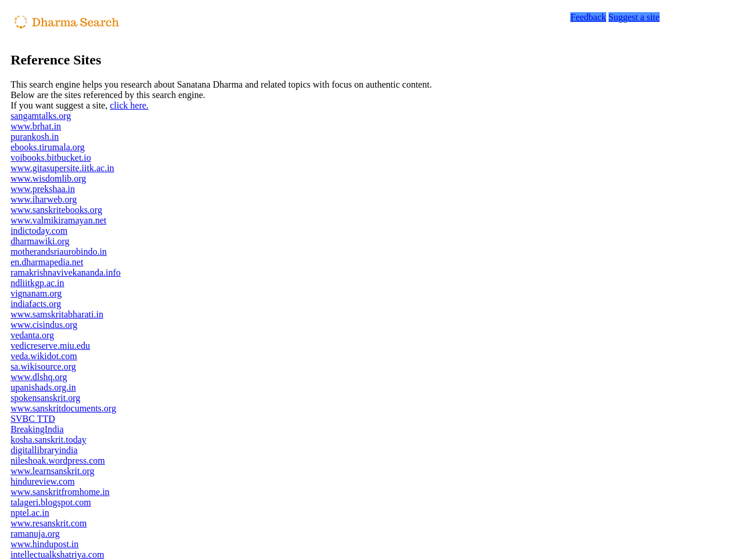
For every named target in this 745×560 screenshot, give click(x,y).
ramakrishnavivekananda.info (66, 272)
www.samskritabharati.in (57, 314)
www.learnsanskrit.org (52, 471)
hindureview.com (42, 481)
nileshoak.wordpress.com (58, 460)
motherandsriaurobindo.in (59, 252)
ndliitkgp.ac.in (37, 283)
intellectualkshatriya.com (57, 554)
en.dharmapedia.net (47, 262)
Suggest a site (634, 17)
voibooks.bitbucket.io (51, 158)
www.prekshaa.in (43, 189)
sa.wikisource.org (43, 366)
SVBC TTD (33, 419)
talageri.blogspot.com (51, 502)
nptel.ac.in (30, 513)
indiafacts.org (36, 304)
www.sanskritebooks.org (56, 210)
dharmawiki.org (40, 241)
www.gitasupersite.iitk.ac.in (62, 168)
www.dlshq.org (39, 377)
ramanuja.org (35, 534)
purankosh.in (35, 137)
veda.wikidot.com (44, 356)
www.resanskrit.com (48, 523)
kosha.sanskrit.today (48, 440)
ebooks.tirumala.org (48, 147)
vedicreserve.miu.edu (50, 346)
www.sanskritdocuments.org (63, 408)
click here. (129, 105)
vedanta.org (32, 335)
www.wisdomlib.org (48, 178)
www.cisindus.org (44, 325)
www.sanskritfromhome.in (60, 492)
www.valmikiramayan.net (58, 220)
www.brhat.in (36, 126)
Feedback (588, 17)
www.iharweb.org (44, 199)
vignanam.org (36, 293)
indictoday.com (39, 231)
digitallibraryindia (44, 450)
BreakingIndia (37, 429)
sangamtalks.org (41, 116)
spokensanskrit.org (45, 398)
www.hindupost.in (44, 544)
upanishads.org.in (43, 387)
